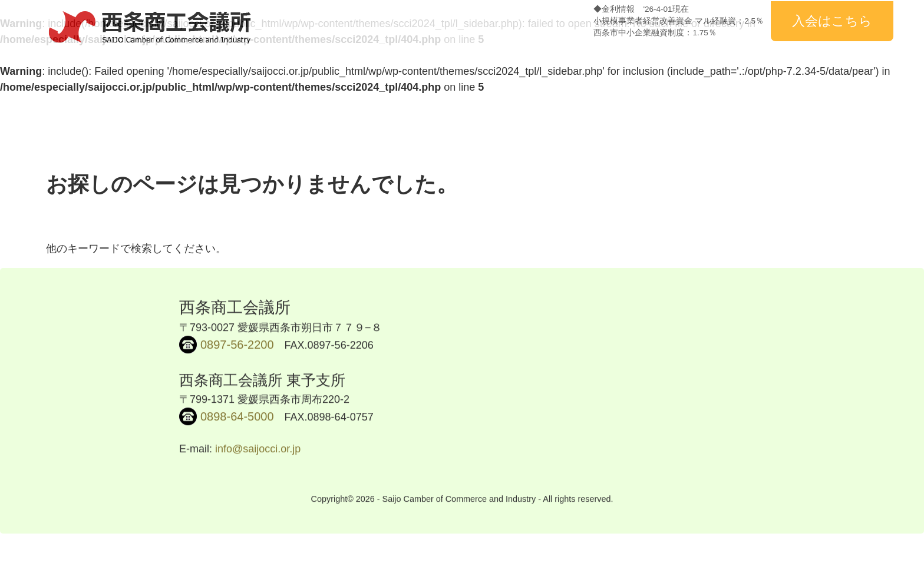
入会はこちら (832, 21)
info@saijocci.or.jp (258, 451)
